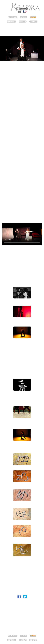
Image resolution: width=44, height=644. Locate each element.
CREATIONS (11, 22)
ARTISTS (23, 17)
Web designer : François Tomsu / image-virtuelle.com (22, 627)
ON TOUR (23, 22)
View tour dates (22, 151)
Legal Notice (22, 629)
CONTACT (33, 22)
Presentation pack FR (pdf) (22, 207)
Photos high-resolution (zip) (22, 214)
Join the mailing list (22, 609)
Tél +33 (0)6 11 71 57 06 (22, 587)
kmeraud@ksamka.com (22, 593)
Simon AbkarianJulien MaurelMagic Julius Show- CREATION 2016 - (22, 385)
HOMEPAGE (12, 17)
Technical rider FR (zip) (22, 212)
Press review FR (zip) (22, 210)
